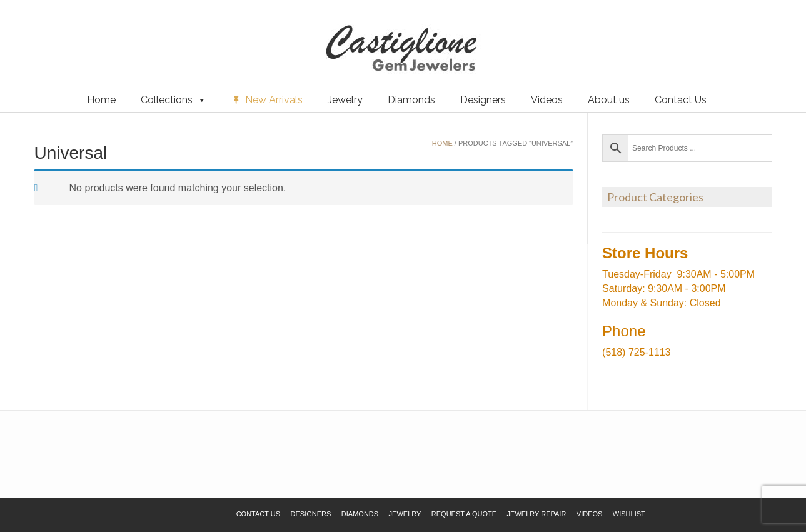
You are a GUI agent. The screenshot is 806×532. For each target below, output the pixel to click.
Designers (483, 100)
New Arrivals (274, 100)
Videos (547, 100)
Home (101, 100)
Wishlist (28, 31)
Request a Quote (83, 31)
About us (609, 100)
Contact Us (681, 100)
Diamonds (411, 100)
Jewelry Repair (537, 514)
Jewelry (345, 100)
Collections (174, 100)
